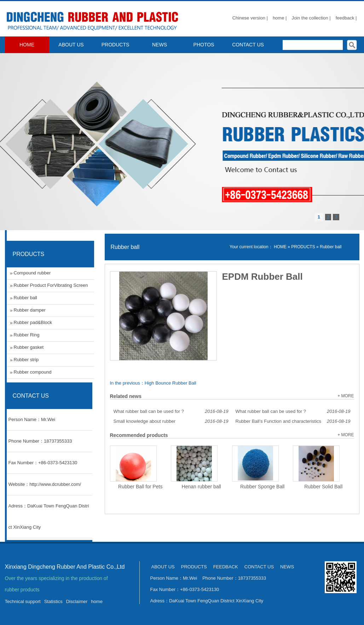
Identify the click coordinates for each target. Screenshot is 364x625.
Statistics (53, 601)
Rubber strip (26, 360)
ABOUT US (71, 45)
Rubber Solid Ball (323, 487)
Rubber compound (33, 372)
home (97, 601)
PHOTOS (204, 45)
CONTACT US (248, 45)
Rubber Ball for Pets (140, 487)
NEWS (160, 45)
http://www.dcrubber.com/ (55, 484)
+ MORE (346, 396)
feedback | (346, 18)
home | (280, 18)
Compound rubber (32, 273)
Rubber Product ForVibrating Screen (51, 285)
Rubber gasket (29, 347)
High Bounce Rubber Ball (171, 383)
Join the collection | (311, 18)
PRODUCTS (115, 45)
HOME (27, 45)
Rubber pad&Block (33, 322)
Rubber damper (30, 310)
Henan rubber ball (201, 487)
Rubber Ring (27, 335)
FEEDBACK (226, 567)
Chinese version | (250, 18)
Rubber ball (331, 247)
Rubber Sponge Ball (262, 487)
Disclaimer (77, 601)
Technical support (23, 601)
